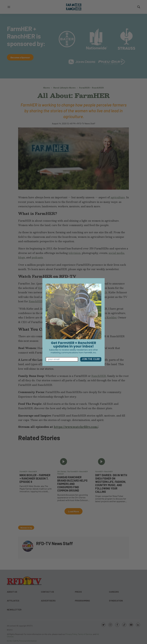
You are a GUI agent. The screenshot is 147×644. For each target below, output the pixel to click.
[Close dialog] (99, 286)
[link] (73, 311)
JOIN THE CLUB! (91, 359)
